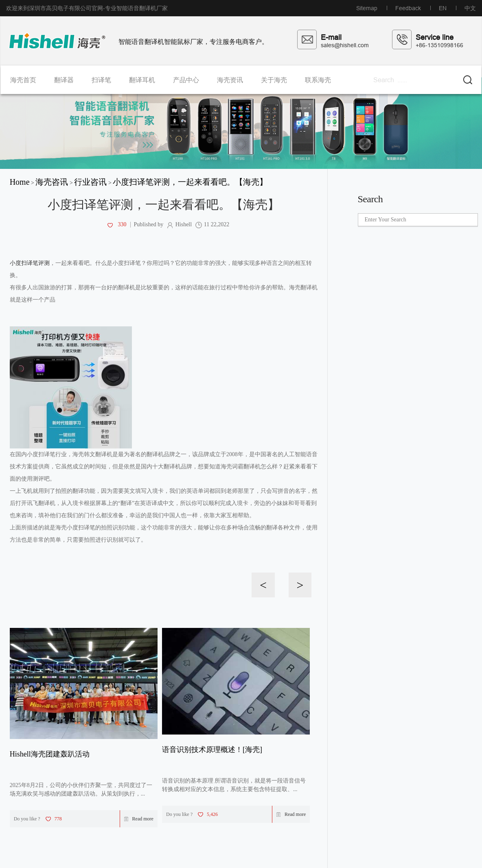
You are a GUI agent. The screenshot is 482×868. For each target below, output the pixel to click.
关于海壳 (274, 80)
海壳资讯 (230, 80)
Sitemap (367, 8)
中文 (470, 8)
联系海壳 (318, 80)
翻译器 (64, 80)
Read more (139, 819)
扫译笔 (101, 80)
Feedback (408, 8)
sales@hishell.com (345, 45)
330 (116, 225)
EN (443, 8)
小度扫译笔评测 (30, 263)
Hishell (179, 225)
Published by (148, 225)
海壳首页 (23, 80)
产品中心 (186, 80)
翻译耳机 (142, 80)
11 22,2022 (212, 225)
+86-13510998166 (439, 45)
